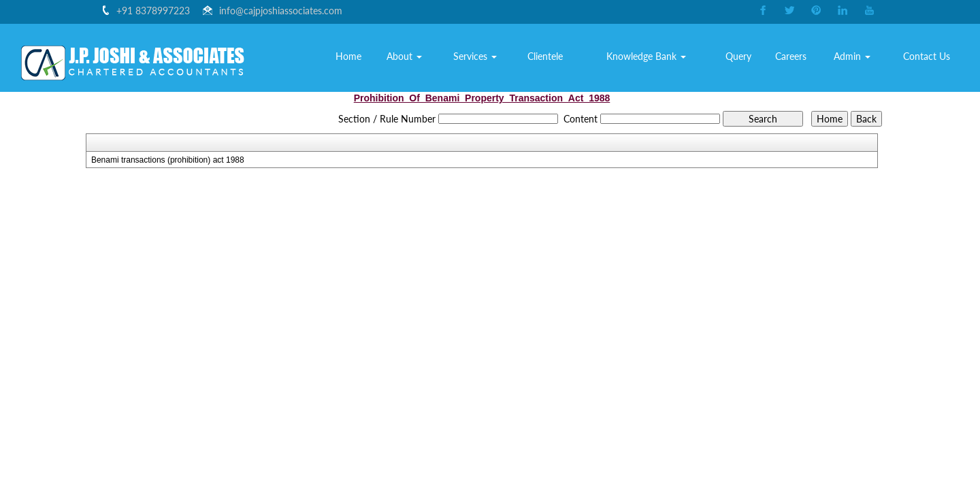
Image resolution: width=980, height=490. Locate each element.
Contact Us (928, 57)
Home (360, 57)
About (415, 57)
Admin (855, 57)
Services (484, 57)
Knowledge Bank (652, 57)
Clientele (553, 57)
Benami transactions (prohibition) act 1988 (168, 160)
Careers (794, 57)
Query (743, 57)
